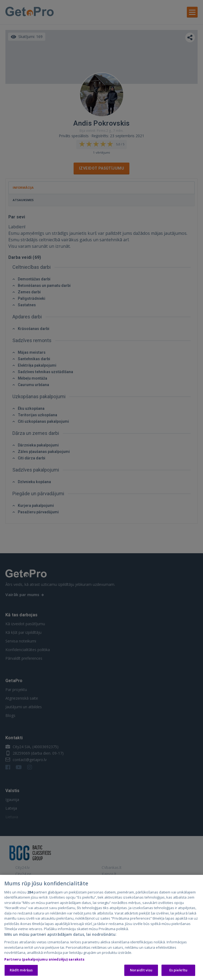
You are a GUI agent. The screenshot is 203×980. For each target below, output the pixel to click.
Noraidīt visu (141, 970)
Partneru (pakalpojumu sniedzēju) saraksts (44, 960)
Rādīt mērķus (21, 970)
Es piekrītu (178, 970)
